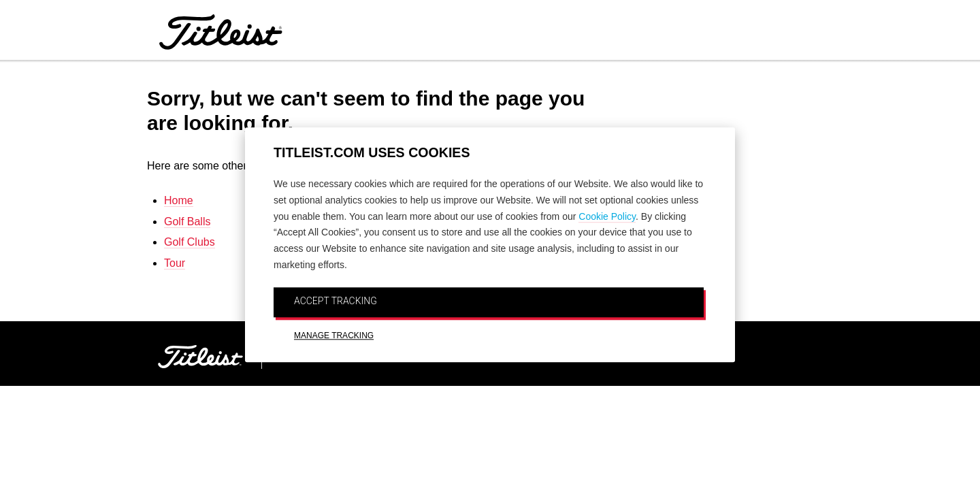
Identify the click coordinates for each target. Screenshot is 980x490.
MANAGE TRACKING (334, 336)
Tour (175, 263)
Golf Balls (187, 222)
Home (179, 200)
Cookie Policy (607, 216)
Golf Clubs (190, 242)
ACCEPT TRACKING (336, 301)
